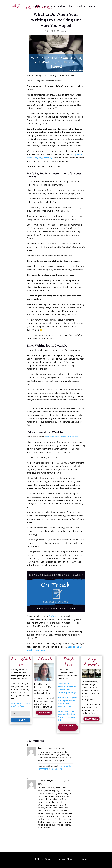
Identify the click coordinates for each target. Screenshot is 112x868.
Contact (93, 7)
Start (46, 7)
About (38, 7)
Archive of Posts (66, 859)
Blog (53, 7)
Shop (71, 7)
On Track (53, 616)
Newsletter (81, 7)
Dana (40, 748)
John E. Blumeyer (45, 781)
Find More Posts (68, 727)
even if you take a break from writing (61, 437)
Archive (62, 7)
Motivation (62, 31)
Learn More (44, 712)
